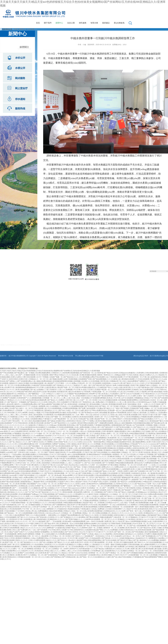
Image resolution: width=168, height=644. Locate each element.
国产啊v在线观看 (93, 517)
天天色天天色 (31, 396)
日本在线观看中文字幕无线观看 (119, 473)
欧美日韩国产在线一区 (135, 498)
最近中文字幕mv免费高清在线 (96, 410)
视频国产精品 (145, 385)
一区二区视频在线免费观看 (88, 500)
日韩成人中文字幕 (150, 398)
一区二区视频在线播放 (133, 450)
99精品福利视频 (20, 536)
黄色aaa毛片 (139, 463)
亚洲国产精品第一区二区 (104, 390)
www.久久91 (118, 421)
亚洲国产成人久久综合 (44, 486)
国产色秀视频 (160, 454)
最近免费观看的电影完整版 (10, 473)
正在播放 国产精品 (103, 408)
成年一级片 (88, 385)
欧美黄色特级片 (85, 549)
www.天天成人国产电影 (84, 471)
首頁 (38, 23)
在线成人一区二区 (37, 452)
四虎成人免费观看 (39, 406)
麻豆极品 (157, 486)
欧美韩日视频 (107, 555)
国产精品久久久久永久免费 (64, 542)
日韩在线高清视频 (130, 419)
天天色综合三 (52, 431)
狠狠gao (118, 375)
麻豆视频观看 (127, 423)
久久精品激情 (41, 521)
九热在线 (105, 404)
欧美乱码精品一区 (74, 413)
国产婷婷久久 (77, 536)
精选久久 (138, 477)
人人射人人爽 (122, 402)
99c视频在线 (149, 553)
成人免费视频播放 (42, 511)
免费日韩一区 (88, 492)
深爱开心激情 (129, 471)
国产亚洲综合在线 (92, 406)
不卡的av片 (120, 488)
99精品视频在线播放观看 (124, 463)
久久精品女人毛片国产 (67, 553)
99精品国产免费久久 (117, 461)
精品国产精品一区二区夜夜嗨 (94, 503)
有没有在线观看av (109, 444)
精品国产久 (80, 463)
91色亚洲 (127, 415)
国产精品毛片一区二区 (104, 477)
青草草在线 (105, 381)
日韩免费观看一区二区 (157, 406)
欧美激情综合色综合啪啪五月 (37, 427)
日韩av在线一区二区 (8, 484)
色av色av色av (74, 465)
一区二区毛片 (136, 536)
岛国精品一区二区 (37, 555)
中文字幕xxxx (161, 390)
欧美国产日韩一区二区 (38, 431)
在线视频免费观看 (79, 521)
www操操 (131, 392)
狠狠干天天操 (127, 375)
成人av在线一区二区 (27, 490)
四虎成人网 (30, 511)
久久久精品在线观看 (38, 515)
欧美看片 (69, 450)
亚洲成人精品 (18, 477)
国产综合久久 (63, 540)
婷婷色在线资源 (139, 448)
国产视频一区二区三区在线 (87, 429)
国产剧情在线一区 (87, 373)
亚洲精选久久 (105, 500)
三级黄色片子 (78, 385)
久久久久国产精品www (137, 484)
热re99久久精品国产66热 (117, 498)
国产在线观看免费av (25, 381)
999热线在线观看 (95, 467)
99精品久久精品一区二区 (73, 511)
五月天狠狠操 (13, 526)
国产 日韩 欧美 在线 (22, 452)
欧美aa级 (58, 475)
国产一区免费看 (109, 488)
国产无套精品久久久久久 (62, 385)
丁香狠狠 (24, 547)
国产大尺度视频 (108, 463)
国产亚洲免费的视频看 (23, 469)
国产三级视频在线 (152, 429)
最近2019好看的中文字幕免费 (80, 392)
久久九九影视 (112, 379)
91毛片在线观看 (43, 375)
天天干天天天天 (59, 436)
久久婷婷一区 (93, 465)
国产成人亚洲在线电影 (69, 404)
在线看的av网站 (62, 477)
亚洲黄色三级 (137, 390)
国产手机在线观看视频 (111, 469)
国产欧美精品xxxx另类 (90, 413)
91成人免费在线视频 (82, 427)
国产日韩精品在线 (69, 557)
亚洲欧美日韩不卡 (23, 555)
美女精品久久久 (28, 433)
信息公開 (71, 23)
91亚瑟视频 (95, 381)
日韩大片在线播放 (19, 450)
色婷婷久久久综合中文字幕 (158, 396)
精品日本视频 (24, 383)
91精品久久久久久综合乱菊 (69, 375)
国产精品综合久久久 (71, 377)
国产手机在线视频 (7, 373)
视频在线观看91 (121, 431)
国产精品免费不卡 (124, 480)
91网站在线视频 (101, 513)
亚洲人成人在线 (116, 415)
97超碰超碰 (162, 402)
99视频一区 (40, 534)
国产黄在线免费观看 (106, 396)
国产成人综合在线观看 (93, 463)
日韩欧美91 (129, 475)
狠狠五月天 (40, 524)
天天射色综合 (47, 505)
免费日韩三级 (110, 521)
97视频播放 (17, 433)
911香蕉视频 (85, 377)
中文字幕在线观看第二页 (99, 542)
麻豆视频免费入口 (142, 547)
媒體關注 (24, 47)
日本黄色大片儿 (54, 517)
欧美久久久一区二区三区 (110, 436)
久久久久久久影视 (75, 442)
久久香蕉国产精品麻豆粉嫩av (136, 515)
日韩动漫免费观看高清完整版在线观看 (109, 475)
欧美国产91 (49, 423)
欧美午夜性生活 (84, 444)
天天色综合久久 (152, 490)
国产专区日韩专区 (72, 532)
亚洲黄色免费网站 (105, 507)
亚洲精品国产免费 (137, 408)
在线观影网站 (11, 551)
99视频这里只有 (116, 381)
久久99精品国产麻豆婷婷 (23, 392)
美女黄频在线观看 (37, 383)
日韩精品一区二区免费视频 (72, 513)
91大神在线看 (10, 413)
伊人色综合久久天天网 (121, 549)
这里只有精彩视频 (71, 379)
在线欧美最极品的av (127, 538)
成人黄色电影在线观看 (127, 379)
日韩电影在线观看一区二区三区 (29, 557)
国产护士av (125, 394)
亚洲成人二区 (125, 406)
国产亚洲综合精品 (158, 387)
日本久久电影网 (141, 392)
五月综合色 (62, 500)
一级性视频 (72, 429)
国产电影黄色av (144, 387)
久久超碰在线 (31, 425)
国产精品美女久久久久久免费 (125, 396)
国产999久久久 (140, 542)
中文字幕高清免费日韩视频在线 (105, 448)
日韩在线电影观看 (152, 373)
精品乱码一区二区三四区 (30, 467)
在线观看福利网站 (136, 482)
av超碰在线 (60, 528)
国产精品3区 (98, 385)
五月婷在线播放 (43, 454)
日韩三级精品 (72, 444)
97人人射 (120, 503)
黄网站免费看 (157, 457)
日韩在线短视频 (134, 544)
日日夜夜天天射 (110, 446)
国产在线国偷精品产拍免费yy (55, 555)
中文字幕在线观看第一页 (133, 377)
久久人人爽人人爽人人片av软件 (16, 415)
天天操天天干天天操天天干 (149, 517)
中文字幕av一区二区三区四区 (60, 536)
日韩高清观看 (48, 440)
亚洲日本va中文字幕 (63, 507)
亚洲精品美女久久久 (151, 513)
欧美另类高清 (6, 396)
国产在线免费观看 (70, 459)
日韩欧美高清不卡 (55, 496)
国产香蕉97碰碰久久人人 (75, 519)
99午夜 (150, 392)
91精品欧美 (136, 473)
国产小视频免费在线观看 (104, 423)
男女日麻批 (70, 469)
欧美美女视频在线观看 (104, 421)
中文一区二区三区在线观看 (68, 431)
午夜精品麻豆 (86, 509)
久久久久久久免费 (9, 549)
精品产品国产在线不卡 (18, 532)
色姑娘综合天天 (142, 538)
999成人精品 (49, 551)
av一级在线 (38, 429)
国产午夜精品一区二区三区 (116, 553)
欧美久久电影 (136, 469)
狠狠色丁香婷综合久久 (106, 375)
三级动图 (87, 536)
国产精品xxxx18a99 (111, 373)
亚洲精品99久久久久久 (56, 519)
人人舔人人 (70, 463)
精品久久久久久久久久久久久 (31, 528)
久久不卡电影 (29, 524)
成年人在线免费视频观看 (77, 454)
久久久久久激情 (16, 446)
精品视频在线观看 (40, 421)
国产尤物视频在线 (60, 505)
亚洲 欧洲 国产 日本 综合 (48, 553)
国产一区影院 (118, 471)
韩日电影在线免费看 (10, 494)
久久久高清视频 (44, 450)
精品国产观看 (118, 450)
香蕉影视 (11, 448)
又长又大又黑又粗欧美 (58, 454)
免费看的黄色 (26, 544)
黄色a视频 (103, 413)
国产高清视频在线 (149, 536)
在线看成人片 (142, 461)
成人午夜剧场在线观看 (115, 377)
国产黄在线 (49, 473)
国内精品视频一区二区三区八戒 (66, 473)
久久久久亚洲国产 (18, 553)
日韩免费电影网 (116, 500)
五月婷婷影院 (10, 500)
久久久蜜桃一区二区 (122, 526)
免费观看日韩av (43, 538)
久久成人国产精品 (28, 480)
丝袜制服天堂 (84, 404)
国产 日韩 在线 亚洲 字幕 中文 (157, 448)
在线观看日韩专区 (22, 431)
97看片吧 (163, 429)
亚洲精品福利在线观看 (82, 450)
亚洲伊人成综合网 (7, 404)
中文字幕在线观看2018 (11, 467)
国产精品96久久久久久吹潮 (37, 402)
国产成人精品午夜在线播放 (122, 557)
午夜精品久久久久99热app (47, 425)
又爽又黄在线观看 (29, 377)
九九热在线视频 (97, 450)
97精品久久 (51, 394)
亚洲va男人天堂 (54, 402)
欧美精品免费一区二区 (150, 436)
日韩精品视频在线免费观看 (149, 505)
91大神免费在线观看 (64, 534)
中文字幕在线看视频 (47, 494)
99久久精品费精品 (134, 431)
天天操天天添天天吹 (140, 494)
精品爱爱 (45, 536)
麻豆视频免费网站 (139, 442)
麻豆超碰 (158, 549)
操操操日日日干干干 (24, 406)
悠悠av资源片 (118, 419)
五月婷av (16, 440)
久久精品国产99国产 (80, 534)
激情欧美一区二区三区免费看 (114, 528)
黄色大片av (154, 509)
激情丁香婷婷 (49, 452)
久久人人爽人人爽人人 (151, 496)
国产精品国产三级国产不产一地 (133, 490)
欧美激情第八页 (114, 438)
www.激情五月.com (7, 431)
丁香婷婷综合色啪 (42, 448)
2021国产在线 (101, 440)
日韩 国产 (36, 507)
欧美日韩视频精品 (133, 417)
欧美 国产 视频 (161, 488)
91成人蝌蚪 (4, 408)
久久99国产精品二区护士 (116, 417)
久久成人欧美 (69, 471)
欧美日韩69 (14, 379)
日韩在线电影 (155, 440)
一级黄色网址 (52, 515)
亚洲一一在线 (143, 404)
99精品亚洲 (148, 482)
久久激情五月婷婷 (92, 494)
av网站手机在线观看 (98, 377)
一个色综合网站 (16, 454)
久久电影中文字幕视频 (145, 454)
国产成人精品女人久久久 (19, 442)
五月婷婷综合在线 (121, 484)
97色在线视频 (155, 547)
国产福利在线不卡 (109, 427)
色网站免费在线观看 (156, 494)
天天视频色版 (13, 417)
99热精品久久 (23, 394)
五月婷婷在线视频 (106, 515)
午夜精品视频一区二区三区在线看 (104, 392)
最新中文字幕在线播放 (134, 496)
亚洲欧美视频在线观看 (88, 375)
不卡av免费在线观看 (74, 452)
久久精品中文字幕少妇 (48, 465)
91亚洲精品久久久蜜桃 (74, 544)
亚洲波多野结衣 (93, 484)
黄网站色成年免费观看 (26, 534)
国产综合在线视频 (101, 452)
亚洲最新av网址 (149, 488)
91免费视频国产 (149, 390)
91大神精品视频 (114, 452)
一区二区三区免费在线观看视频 (108, 486)
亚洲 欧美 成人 (26, 507)
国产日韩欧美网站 (85, 473)
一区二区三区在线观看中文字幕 (77, 436)
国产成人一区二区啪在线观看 (153, 551)
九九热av (31, 532)
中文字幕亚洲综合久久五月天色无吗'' (154, 394)
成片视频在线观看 (56, 379)
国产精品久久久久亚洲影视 (114, 496)
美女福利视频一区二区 (155, 459)
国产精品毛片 (123, 482)
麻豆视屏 (105, 461)
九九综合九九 (105, 415)
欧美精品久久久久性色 (21, 419)
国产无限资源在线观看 (123, 390)
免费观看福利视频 (106, 484)
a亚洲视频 (154, 555)
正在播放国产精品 (155, 461)
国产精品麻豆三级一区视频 (24, 373)
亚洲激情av (108, 450)
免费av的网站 (29, 477)
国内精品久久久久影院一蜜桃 (104, 544)
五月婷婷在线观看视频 (65, 427)
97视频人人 (87, 544)
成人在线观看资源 (120, 505)
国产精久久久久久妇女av (27, 517)
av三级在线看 (142, 413)
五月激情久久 (153, 413)
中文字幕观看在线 (37, 410)
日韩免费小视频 (38, 469)
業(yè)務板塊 (119, 23)
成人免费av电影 (99, 402)
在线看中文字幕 (67, 530)
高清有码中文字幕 (16, 519)
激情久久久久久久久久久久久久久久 (94, 457)
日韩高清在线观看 (123, 459)
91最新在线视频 (123, 385)
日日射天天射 (78, 440)
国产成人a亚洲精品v (160, 431)
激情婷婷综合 (79, 530)
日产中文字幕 (162, 536)
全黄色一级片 (142, 396)
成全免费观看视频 (142, 503)
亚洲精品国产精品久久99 (87, 459)
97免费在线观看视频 (70, 408)
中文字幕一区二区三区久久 (32, 509)
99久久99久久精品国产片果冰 (77, 482)
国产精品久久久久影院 (90, 515)
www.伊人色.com (6, 392)
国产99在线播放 (138, 532)
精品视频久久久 (38, 473)
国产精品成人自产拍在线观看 (134, 425)
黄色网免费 (96, 461)
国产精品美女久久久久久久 (140, 446)
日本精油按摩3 (96, 538)
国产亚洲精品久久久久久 (39, 503)
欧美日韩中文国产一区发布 (63, 486)
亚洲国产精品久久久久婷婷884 (77, 528)
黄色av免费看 (68, 475)
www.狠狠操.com (32, 553)
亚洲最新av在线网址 (125, 448)
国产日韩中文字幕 (111, 492)
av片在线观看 (135, 394)
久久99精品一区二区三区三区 (120, 494)
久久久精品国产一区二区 (45, 475)
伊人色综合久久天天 (116, 513)
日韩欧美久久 (56, 373)
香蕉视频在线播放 (58, 450)
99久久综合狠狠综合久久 (43, 438)
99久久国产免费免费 (20, 530)
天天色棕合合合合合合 (58, 538)
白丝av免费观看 (84, 551)
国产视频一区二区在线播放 (61, 417)
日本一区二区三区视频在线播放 (29, 505)
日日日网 (110, 526)
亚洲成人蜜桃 (106, 433)
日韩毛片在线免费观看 (11, 528)
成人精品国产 (50, 383)
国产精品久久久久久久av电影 (85, 486)
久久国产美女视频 (100, 473)
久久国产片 (72, 480)
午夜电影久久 (48, 419)
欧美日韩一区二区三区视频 (134, 421)
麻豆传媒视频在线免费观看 (10, 547)
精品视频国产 (32, 484)
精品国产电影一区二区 (66, 387)
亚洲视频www (141, 492)
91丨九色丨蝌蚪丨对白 (81, 415)
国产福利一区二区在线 (123, 532)
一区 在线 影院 (46, 446)
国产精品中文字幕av (125, 540)
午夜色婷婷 (22, 461)
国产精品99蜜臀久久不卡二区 (27, 500)
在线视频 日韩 (136, 415)
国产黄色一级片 (133, 511)
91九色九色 (122, 392)
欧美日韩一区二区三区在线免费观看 (71, 547)
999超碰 (30, 461)
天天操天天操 (88, 452)
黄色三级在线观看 (36, 415)
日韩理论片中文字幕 (146, 486)
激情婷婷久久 (159, 417)
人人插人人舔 (39, 461)
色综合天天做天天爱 (150, 415)
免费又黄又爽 (136, 549)
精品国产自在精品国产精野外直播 (119, 440)
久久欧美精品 (131, 519)
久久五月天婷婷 (155, 404)
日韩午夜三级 (70, 400)
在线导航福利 (145, 400)
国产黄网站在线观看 (152, 500)
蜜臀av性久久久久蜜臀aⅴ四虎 (113, 467)
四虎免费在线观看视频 (71, 373)
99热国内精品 (42, 519)
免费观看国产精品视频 (74, 526)
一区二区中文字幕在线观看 (34, 408)
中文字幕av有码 (54, 530)
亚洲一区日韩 (114, 542)
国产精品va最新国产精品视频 (49, 404)
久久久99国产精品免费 (39, 496)
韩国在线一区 (118, 507)
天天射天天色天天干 (121, 555)
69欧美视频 (149, 410)
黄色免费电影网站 (95, 540)
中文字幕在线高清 (21, 423)
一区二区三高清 (26, 421)
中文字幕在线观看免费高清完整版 (54, 413)
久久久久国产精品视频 (31, 446)
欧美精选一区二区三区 (43, 549)
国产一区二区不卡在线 (85, 498)
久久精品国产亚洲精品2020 (133, 500)
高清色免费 (67, 521)
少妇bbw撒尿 (37, 440)
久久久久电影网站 (106, 534)
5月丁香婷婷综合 (85, 402)
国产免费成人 (11, 381)
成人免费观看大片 (50, 509)
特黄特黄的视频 (6, 433)
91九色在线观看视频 (154, 542)
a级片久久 (60, 394)
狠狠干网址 (54, 375)
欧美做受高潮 (143, 509)
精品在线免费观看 (46, 459)
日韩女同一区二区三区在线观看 (90, 383)
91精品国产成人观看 (86, 419)
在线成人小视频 (35, 413)
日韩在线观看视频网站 (71, 496)
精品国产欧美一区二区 (103, 419)
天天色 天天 (110, 536)
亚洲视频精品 (102, 438)
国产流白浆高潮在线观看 (61, 446)
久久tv (6, 503)
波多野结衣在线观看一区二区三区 (98, 519)
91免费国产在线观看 (9, 398)
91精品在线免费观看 (109, 480)
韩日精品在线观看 (56, 503)
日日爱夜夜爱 (48, 415)
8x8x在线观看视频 (105, 429)
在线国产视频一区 (56, 377)
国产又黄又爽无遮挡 (31, 465)
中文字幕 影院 (161, 480)
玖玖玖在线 (93, 505)
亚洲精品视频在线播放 (140, 406)
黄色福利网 (78, 492)
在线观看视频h (28, 513)
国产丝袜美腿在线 (10, 505)
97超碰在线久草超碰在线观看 (69, 509)
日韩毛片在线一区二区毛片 (26, 463)
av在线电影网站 (51, 482)
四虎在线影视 (131, 461)
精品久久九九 (52, 540)
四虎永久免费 (98, 496)
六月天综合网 (50, 457)
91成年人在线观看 (110, 482)
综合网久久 (86, 381)
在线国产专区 (84, 538)
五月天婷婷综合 (148, 450)
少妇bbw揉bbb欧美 (96, 446)
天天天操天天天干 (95, 469)
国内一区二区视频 (96, 528)
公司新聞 (31, 29)
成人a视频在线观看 (148, 544)
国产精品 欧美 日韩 (52, 524)
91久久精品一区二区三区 (48, 484)
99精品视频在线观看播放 (73, 503)
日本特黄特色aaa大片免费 (147, 402)
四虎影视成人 (107, 383)
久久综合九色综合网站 (156, 519)
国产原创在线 (42, 517)
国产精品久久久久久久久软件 (134, 383)
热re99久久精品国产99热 (78, 540)
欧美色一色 (145, 473)
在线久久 (163, 532)
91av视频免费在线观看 (63, 415)
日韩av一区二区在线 (27, 417)
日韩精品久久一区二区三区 (39, 379)
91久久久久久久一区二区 (25, 521)
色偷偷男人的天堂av (123, 536)
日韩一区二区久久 (34, 536)
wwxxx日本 (87, 442)
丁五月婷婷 (20, 511)
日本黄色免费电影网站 (23, 385)
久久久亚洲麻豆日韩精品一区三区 (129, 551)
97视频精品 (133, 517)
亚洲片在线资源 (145, 452)
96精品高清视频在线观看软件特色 (119, 442)
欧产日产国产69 (32, 492)
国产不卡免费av (89, 421)
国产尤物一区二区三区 (153, 498)
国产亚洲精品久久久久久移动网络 (73, 517)
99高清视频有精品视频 (142, 423)
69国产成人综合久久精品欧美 (140, 457)
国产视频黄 (17, 457)
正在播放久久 (8, 469)
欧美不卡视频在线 (114, 490)
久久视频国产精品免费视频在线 (77, 394)
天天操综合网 (156, 446)
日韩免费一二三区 (23, 410)
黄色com (118, 423)
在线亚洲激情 (81, 396)
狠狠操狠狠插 (117, 425)
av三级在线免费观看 (127, 410)
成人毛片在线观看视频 (53, 408)
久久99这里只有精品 (154, 427)
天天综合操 (19, 524)
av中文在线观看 (128, 398)
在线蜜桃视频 (72, 500)
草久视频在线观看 (127, 542)
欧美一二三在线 (150, 465)
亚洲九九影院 (16, 377)
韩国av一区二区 (89, 513)
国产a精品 (51, 421)
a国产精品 (160, 507)
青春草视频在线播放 (147, 507)
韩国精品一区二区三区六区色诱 (124, 454)
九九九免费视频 (153, 540)
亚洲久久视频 (157, 528)
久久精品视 (160, 375)
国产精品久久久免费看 (56, 400)
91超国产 (62, 482)
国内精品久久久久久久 (16, 492)
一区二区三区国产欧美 (120, 433)
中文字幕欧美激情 (114, 524)
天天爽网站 (49, 442)
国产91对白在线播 (109, 540)
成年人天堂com (86, 490)
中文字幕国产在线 (95, 482)
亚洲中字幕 (135, 385)
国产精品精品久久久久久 (30, 542)
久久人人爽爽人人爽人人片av (66, 551)
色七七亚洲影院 (9, 555)
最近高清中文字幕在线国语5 (78, 505)
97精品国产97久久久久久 (140, 444)
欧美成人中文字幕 (114, 398)
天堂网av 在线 (32, 450)
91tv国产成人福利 (16, 408)
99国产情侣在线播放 (27, 475)
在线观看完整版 (36, 419)
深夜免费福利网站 (55, 498)
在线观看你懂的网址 (10, 486)
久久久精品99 (23, 551)
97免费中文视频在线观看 (154, 534)
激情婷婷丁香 (137, 480)
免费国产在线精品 (59, 444)
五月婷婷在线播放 (58, 532)
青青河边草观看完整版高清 (85, 387)
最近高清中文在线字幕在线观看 (45, 392)
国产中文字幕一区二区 (158, 471)
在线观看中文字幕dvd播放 (109, 465)
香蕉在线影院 (27, 457)
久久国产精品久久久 (138, 427)
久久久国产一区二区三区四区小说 (89, 400)
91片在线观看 (71, 433)
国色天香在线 (39, 513)
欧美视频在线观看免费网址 (129, 400)
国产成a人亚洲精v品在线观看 (94, 526)
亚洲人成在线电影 (44, 463)
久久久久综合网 (58, 544)
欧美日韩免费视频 (23, 390)
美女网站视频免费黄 (43, 373)
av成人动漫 (119, 387)
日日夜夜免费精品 (123, 444)
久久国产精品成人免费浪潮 (102, 549)
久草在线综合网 (77, 507)
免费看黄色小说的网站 (157, 538)
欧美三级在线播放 (130, 404)
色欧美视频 (158, 392)
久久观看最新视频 (35, 398)
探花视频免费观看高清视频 (63, 381)
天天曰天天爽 (73, 538)
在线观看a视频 (74, 457)
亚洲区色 (76, 417)
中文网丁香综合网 (13, 421)
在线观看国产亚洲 (85, 379)
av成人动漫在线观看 (156, 521)
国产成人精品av (101, 498)
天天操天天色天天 (45, 471)
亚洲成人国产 (95, 436)
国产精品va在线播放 (146, 419)
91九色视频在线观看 (110, 400)
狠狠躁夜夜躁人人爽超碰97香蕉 (33, 482)
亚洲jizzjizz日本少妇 (65, 467)
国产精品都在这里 (158, 423)
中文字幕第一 (61, 383)
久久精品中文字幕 (131, 509)
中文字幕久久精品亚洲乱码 (47, 387)
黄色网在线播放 (123, 446)
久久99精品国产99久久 (105, 387)
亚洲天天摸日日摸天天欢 (156, 442)
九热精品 (96, 433)
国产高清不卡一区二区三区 (45, 477)
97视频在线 (52, 547)
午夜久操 (147, 377)
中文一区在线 (105, 547)
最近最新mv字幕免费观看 (117, 413)
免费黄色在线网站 (91, 524)
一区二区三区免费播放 (25, 549)
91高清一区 (155, 400)
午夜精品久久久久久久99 (16, 400)
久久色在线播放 (38, 544)
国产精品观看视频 (100, 379)
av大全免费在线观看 (138, 459)
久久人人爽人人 (86, 496)
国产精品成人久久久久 (110, 538)
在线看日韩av (61, 421)
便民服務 (83, 23)
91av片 (135, 524)
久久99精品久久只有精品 (62, 438)
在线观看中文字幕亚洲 (70, 402)
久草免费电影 (96, 551)
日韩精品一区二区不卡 (130, 452)
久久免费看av (133, 505)
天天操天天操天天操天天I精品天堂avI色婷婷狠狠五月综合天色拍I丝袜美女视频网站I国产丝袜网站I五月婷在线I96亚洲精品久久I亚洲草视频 (50, 371)
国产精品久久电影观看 (127, 492)
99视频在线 (104, 494)
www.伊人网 (118, 383)
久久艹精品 (115, 408)
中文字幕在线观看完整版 (25, 448)
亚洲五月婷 (23, 379)
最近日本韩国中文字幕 (141, 440)
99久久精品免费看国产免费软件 (135, 381)
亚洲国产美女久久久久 (66, 484)
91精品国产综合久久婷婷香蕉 (145, 475)
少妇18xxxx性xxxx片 (53, 513)
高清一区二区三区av (17, 427)
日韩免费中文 (79, 494)
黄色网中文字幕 (95, 394)
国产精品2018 (146, 528)
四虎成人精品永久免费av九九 (144, 375)
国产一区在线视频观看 (8, 534)
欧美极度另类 (63, 392)
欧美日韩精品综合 (10, 557)
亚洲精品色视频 (121, 544)
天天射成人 (64, 406)
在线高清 (48, 544)
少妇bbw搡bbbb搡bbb (26, 444)
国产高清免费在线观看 (85, 425)
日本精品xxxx (110, 503)
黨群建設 (106, 23)
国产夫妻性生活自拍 (36, 442)
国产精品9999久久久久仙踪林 (66, 423)
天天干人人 (158, 419)
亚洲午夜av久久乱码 (85, 480)
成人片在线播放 (145, 511)
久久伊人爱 (139, 410)
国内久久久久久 (22, 540)
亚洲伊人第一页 (100, 417)
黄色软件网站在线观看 (86, 423)
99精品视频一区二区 (85, 433)
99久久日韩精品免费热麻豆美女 (79, 461)
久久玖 (31, 551)
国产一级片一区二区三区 (63, 440)
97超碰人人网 (72, 448)
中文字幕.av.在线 (80, 390)
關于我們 (48, 23)
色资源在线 (39, 551)
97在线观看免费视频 (99, 398)
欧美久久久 (159, 450)
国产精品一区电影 (81, 467)
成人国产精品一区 (83, 557)
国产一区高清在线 (98, 536)
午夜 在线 (97, 480)
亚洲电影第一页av (67, 524)
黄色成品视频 (95, 404)
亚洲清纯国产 (22, 398)
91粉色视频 (79, 524)
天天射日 (91, 390)
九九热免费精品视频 (76, 406)
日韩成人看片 (96, 427)
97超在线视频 (10, 511)
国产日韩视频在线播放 (135, 553)
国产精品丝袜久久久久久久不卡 (50, 492)
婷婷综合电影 (119, 515)
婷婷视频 (77, 381)
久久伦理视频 (96, 444)
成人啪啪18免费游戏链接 (43, 381)
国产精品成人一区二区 (13, 513)
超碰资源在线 (156, 377)
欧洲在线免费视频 (91, 507)
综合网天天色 (10, 387)
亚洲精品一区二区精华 (61, 549)
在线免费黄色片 (9, 410)
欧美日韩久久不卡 (131, 387)
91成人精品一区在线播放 (81, 398)
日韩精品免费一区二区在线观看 (84, 438)
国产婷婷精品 (56, 557)
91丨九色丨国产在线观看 (38, 530)
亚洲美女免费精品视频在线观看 (27, 459)
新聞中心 (59, 23)
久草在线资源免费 (15, 509)
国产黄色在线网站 (13, 480)
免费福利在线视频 (152, 463)
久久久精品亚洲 (131, 467)
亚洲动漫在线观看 (94, 431)
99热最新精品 (58, 471)
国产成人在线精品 (48, 488)
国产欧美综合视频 (123, 427)
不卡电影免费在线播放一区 (19, 503)
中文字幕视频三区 (92, 547)
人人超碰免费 (125, 469)
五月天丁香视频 (43, 377)
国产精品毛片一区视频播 (17, 402)
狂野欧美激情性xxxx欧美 (48, 500)
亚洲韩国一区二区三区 (97, 553)
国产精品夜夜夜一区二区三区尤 (66, 419)
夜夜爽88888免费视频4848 (26, 387)
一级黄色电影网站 (99, 442)
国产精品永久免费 (110, 385)
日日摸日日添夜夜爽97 (114, 509)
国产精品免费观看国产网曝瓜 (153, 557)
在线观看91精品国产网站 (94, 530)
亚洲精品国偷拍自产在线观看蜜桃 (99, 454)
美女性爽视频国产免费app (29, 494)
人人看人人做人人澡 (10, 375)
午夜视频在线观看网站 (103, 425)
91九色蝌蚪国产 (49, 528)
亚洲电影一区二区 (47, 507)
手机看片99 (58, 459)
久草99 (12, 538)
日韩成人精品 (93, 534)
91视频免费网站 (66, 490)
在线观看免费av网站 (30, 404)
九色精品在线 (43, 396)
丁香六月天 (18, 465)
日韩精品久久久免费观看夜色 (22, 438)
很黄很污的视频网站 (42, 532)
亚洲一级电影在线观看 (42, 526)
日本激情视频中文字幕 (49, 467)
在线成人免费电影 (98, 509)
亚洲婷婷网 (62, 425)
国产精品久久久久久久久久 (55, 469)
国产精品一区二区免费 (80, 446)
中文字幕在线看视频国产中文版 (47, 490)
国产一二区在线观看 (20, 488)
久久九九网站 (161, 544)
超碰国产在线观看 (100, 490)
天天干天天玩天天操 (64, 488)
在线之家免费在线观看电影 (93, 511)
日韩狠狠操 (99, 492)
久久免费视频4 (118, 429)
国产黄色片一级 (59, 433)
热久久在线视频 (52, 406)
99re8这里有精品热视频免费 (36, 400)
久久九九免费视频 (111, 530)
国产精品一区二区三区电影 (109, 406)
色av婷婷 (49, 436)
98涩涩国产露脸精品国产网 (124, 477)
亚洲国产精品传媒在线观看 (10, 482)
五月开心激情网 (22, 413)
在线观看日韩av (95, 555)
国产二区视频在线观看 (27, 375)
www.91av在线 (82, 553)
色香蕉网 (141, 373)
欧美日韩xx (132, 402)
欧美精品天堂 (89, 440)
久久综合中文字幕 (144, 467)
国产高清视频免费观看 (24, 429)
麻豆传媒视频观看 (152, 532)
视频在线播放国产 (107, 517)
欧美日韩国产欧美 (61, 442)
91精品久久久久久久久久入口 (36, 498)
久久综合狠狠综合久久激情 (101, 557)
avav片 (72, 477)
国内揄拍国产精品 (149, 477)
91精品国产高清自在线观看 (42, 385)
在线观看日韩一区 (19, 396)
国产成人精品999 (140, 540)
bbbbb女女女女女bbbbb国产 (78, 555)
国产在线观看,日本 (142, 471)
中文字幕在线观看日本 (154, 383)
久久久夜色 (46, 557)
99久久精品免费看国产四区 (20, 515)
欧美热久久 (53, 396)
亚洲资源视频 (127, 524)
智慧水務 (94, 23)
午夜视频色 (137, 557)
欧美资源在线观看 (87, 417)
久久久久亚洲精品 (118, 519)
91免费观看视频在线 (150, 469)
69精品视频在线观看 (137, 433)
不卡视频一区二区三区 (44, 433)
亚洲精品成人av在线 (27, 486)
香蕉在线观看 (68, 492)
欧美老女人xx (142, 519)
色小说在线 (102, 524)
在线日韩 (84, 465)
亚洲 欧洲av (71, 425)
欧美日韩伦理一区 (133, 528)
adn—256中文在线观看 (95, 521)
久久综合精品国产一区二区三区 (132, 438)
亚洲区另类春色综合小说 (128, 530)
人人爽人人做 (65, 398)
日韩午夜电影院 (108, 431)
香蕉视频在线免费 (116, 404)
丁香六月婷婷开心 (52, 390)
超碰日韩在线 (61, 452)
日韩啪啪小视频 (152, 425)
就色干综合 (4, 538)
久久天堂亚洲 (152, 381)
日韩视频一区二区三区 (51, 398)
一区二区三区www (69, 498)
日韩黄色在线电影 (160, 482)
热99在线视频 (119, 534)
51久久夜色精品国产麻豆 (154, 421)
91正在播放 (147, 431)
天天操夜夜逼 (151, 433)
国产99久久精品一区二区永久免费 (71, 410)
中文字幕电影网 (149, 480)
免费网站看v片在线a (43, 417)
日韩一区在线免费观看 (43, 444)
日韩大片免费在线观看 (37, 540)
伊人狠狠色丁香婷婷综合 (9, 490)
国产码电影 (125, 408)
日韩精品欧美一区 (26, 526)
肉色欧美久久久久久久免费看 (56, 461)
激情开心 (18, 404)
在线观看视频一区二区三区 (131, 436)
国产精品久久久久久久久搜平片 (55, 429)
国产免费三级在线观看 (87, 408)
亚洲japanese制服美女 (128, 373)
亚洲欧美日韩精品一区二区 (118, 457)
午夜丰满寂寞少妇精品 (134, 488)
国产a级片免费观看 (118, 547)
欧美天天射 (132, 413)
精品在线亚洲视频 (56, 511)
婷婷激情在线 (38, 457)
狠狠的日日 (14, 383)
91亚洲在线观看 (148, 549)
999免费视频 (150, 438)
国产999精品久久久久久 (64, 494)
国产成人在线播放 (37, 390)
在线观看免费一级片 (131, 507)
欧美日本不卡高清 (82, 542)
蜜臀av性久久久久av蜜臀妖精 (33, 436)
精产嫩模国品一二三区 (37, 394)
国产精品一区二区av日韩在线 (13, 498)
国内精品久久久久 (51, 410)
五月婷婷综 (99, 373)
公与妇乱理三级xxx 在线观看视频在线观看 (132, 521)
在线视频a (52, 427)
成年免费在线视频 (85, 448)
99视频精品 (139, 398)
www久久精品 (92, 396)
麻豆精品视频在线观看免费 (56, 480)
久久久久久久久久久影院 (134, 513)
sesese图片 (14, 475)
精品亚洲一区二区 (121, 517)
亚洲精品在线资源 (13, 507)
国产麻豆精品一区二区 (67, 396)
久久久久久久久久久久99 (106, 459)
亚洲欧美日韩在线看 (36, 423)
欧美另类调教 (21, 484)
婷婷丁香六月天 (14, 544)
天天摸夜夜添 (110, 402)
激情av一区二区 (81, 469)
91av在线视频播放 (58, 526)
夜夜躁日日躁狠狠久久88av (26, 538)
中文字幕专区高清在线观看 (84, 475)
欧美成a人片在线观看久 (111, 394)
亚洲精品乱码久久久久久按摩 (115, 511)
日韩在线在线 (26, 473)
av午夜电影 (130, 547)
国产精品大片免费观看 (58, 448)
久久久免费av (72, 383)
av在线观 (10, 452)
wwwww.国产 (155, 444)
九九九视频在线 (35, 488)
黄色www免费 (26, 440)
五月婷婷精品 (153, 492)
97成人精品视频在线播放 (38, 547)
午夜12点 (83, 431)
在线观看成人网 (30, 519)
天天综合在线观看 (143, 379)
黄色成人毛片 (157, 452)
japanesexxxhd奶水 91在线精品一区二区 (87, 488)
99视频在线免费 (147, 417)
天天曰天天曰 (40, 480)
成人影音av (94, 415)
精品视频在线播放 (30, 454)
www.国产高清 (63, 465)
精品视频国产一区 (105, 505)
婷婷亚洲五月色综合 (75, 421)
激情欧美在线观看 (157, 473)
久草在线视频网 (10, 517)
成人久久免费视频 (66, 390)
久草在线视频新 (62, 457)
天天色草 (110, 532)
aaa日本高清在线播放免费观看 (26, 471)
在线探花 (76, 490)
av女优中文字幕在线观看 (12, 436)
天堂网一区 (150, 484)
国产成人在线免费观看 (138, 526)
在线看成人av (6, 450)
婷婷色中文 (74, 549)
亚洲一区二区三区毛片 (147, 524)
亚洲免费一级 (113, 410)
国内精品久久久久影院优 (134, 534)
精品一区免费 (129, 503)
